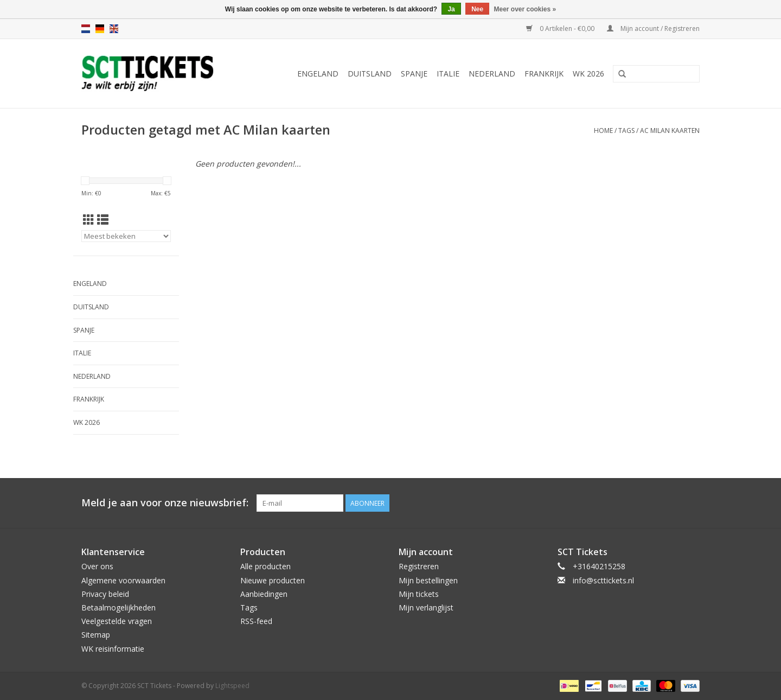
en (114, 29)
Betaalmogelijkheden (119, 607)
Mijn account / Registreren (653, 28)
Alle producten (265, 566)
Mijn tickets (419, 594)
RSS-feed (256, 621)
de (100, 29)
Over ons (97, 566)
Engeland (318, 74)
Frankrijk (544, 74)
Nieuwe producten (273, 580)
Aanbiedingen (264, 594)
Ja (451, 9)
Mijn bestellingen (428, 580)
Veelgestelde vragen (117, 621)
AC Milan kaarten (670, 131)
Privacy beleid (105, 594)
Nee (477, 9)
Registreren (419, 566)
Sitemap (96, 635)
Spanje (414, 74)
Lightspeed (232, 686)
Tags (626, 131)
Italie (448, 74)
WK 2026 (588, 74)
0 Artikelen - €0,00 (561, 28)
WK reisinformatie (113, 649)
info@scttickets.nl (603, 580)
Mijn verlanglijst (426, 607)
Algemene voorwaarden (123, 580)
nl (86, 29)
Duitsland (370, 74)
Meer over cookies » (525, 9)
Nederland (492, 74)
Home (603, 131)
